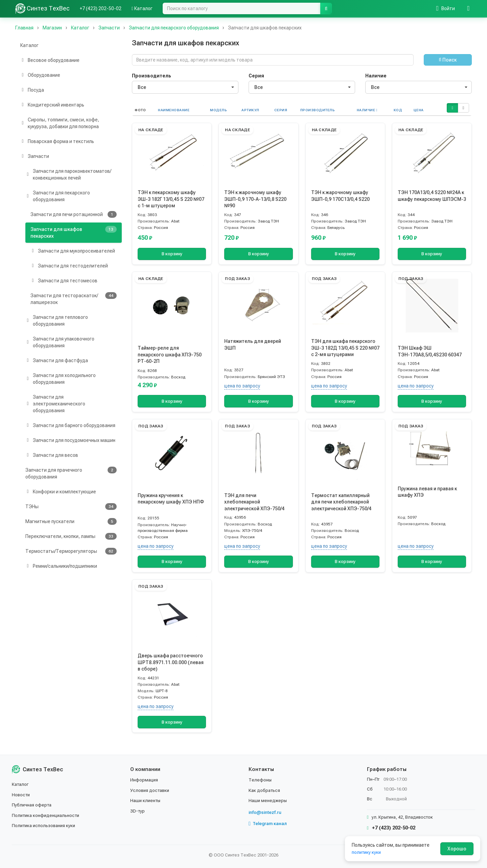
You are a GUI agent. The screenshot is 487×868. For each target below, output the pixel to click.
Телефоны (260, 780)
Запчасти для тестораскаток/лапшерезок (74, 299)
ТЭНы (71, 507)
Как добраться (265, 790)
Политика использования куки (45, 825)
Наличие (376, 76)
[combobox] (185, 87)
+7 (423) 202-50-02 (101, 8)
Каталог (142, 8)
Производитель (152, 76)
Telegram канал (269, 824)
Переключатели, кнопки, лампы (71, 536)
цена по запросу (242, 386)
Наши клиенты (146, 800)
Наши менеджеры (268, 800)
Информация (145, 780)
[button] (452, 108)
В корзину (172, 254)
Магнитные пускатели (71, 521)
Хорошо (457, 849)
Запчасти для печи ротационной (74, 214)
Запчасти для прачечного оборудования (71, 473)
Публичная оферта (33, 805)
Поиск (448, 60)
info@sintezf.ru (266, 812)
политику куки (367, 852)
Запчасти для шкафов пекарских (74, 232)
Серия (256, 76)
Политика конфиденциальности (48, 815)
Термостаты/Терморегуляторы (71, 551)
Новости (21, 795)
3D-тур (138, 811)
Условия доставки (151, 790)
